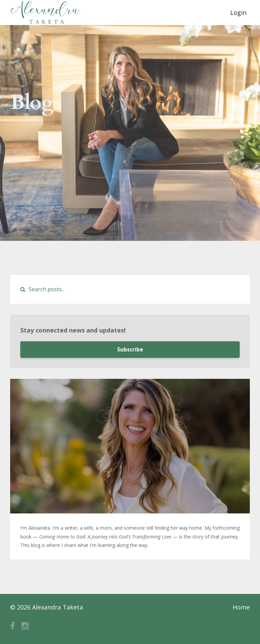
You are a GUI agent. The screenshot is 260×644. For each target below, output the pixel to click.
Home (241, 607)
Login (238, 13)
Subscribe (130, 349)
